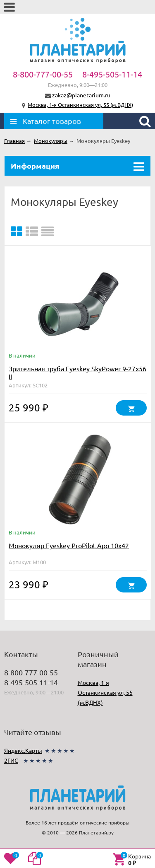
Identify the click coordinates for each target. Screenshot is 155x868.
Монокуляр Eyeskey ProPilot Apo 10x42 (69, 545)
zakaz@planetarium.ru (81, 95)
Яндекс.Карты (23, 750)
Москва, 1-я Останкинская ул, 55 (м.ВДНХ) (80, 105)
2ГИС (11, 760)
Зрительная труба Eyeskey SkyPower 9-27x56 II (77, 372)
